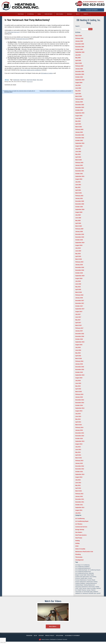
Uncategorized (79, 560)
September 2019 (80, 243)
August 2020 (79, 212)
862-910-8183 (94, 5)
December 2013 (80, 433)
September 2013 (80, 441)
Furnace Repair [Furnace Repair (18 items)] (91, 580)
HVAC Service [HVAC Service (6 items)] (83, 588)
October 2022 (79, 140)
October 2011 (79, 505)
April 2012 (78, 488)
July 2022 (78, 149)
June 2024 (78, 88)
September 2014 (80, 408)
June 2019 (78, 251)
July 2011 (78, 513)
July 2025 (78, 55)
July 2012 (78, 480)
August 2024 (79, 83)
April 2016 (78, 356)
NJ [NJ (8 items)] (76, 590)
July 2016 (78, 347)
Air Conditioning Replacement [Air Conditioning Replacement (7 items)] (83, 572)
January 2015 (79, 397)
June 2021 (78, 185)
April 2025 (78, 60)
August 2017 (79, 312)
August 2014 (79, 411)
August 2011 (79, 510)
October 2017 (79, 306)
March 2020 (79, 226)
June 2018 (78, 284)
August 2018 (79, 278)
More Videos (53, 626)
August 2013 (79, 444)
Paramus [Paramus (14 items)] (84, 590)
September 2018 (80, 276)
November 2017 (80, 303)
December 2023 (80, 105)
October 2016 (79, 339)
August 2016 (79, 345)
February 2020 (79, 229)
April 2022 (78, 157)
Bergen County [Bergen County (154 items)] (79, 575)
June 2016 (78, 350)
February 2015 (79, 394)
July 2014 (78, 414)
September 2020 (80, 209)
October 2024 (79, 77)
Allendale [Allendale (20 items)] (91, 573)
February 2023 (79, 129)
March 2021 (79, 193)
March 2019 (79, 259)
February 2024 (79, 99)
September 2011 (80, 507)
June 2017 (78, 317)
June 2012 (78, 483)
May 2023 (78, 121)
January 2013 (79, 463)
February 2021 (79, 196)
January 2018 (79, 298)
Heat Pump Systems (81, 535)
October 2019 (79, 240)
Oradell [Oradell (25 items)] (79, 590)
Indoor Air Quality (80, 549)
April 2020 (78, 223)
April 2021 (78, 190)
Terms (4, 642)
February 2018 (79, 295)
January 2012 (79, 496)
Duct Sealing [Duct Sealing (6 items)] (93, 577)
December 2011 (80, 499)
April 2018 (78, 289)
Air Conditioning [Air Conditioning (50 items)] (85, 565)
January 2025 (79, 69)
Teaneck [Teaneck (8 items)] (93, 590)
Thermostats (79, 557)
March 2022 (79, 160)
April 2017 (78, 323)
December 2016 (80, 334)
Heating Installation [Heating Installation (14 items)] (80, 583)
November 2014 (80, 403)
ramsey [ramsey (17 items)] (89, 590)
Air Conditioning (80, 518)
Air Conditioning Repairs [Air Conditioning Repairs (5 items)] (94, 570)
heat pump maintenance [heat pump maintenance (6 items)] (82, 587)
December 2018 (80, 267)
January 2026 (79, 41)
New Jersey (40, 80)
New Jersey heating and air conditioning (31, 70)
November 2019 (80, 237)
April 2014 (78, 422)
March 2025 (79, 63)
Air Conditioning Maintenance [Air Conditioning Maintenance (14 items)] (83, 568)
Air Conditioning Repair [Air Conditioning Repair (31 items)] (81, 570)
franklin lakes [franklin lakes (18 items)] (84, 578)
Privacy (2, 642)
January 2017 (79, 331)
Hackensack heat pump (13, 32)
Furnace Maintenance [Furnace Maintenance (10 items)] (81, 580)
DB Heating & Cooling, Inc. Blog (89, 22)
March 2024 (79, 96)
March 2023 (79, 127)
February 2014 (79, 427)
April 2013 (78, 455)
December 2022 (80, 135)
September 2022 (80, 143)
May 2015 (78, 386)
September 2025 (80, 52)
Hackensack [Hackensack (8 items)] (90, 582)
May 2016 (78, 353)
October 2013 (79, 438)
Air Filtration (79, 524)
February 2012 (79, 494)
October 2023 (79, 110)
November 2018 (80, 270)
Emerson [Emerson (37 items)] (78, 578)
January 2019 (79, 265)
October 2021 (79, 174)
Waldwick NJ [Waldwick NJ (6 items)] (79, 593)
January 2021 (79, 198)
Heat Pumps (30, 82)
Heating (78, 541)
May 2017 (78, 320)
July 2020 (78, 215)
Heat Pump (23, 80)
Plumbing (78, 554)
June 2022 (78, 152)
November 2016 (80, 336)
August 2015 (79, 378)
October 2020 (79, 207)
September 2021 (80, 176)
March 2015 (79, 392)
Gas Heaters (79, 532)
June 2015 (78, 383)
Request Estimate (92, 9)
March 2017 (79, 325)
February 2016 (79, 361)
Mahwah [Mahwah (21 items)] (99, 588)
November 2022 (80, 138)
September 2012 (80, 474)
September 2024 (80, 80)
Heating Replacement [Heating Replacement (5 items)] (89, 585)
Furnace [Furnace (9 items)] (90, 578)
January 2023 (79, 132)
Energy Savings (80, 530)
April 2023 (78, 124)
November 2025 (80, 47)
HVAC (77, 546)
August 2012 (79, 477)
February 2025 (79, 66)
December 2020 (80, 201)
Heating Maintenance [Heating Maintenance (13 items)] (91, 583)
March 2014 (79, 425)
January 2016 (79, 364)
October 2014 (79, 405)
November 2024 (80, 74)
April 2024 (78, 94)
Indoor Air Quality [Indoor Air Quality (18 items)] (91, 588)
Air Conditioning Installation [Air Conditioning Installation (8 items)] (82, 567)
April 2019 (78, 256)
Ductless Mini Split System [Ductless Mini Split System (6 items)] (82, 577)
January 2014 (79, 430)
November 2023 (80, 107)
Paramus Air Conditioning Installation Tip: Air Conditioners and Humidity (55, 91)
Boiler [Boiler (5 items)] (85, 575)
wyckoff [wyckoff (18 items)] (98, 593)
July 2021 (78, 182)
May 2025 (78, 58)
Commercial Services (81, 527)
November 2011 (80, 502)
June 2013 (78, 450)
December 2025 (80, 44)
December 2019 (80, 234)
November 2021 (80, 171)
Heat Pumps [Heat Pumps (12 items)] (92, 587)
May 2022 (78, 154)
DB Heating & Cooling (47, 73)
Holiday (78, 543)
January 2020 (79, 232)
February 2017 (79, 328)
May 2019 (78, 254)
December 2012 (80, 466)
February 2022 (79, 163)
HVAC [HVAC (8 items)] (77, 588)
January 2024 (79, 102)
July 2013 (78, 447)
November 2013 (80, 436)
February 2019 (79, 262)
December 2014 (80, 400)
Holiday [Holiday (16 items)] (97, 587)
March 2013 (79, 458)
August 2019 (79, 245)
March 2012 (79, 491)
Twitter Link (7, 80)
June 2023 (78, 118)
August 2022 (79, 146)
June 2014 (78, 416)
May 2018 (78, 287)
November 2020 (80, 204)
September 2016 (80, 342)
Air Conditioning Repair (82, 521)
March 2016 (79, 358)
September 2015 (80, 375)
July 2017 (78, 314)
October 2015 (79, 372)
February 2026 (79, 38)
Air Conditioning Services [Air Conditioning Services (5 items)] (82, 573)
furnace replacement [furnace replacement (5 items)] (81, 582)
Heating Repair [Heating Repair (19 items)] (79, 585)
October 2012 (79, 472)
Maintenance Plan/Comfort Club (84, 552)
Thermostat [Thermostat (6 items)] (78, 592)
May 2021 (78, 187)
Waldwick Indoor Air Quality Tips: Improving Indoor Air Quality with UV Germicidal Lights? (20, 91)
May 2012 (78, 485)
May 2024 (78, 91)
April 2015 (78, 389)
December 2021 (80, 168)
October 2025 (79, 49)
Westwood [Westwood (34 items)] (85, 593)
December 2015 (80, 367)
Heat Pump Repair (31, 80)
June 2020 (78, 218)
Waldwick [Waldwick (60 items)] (96, 592)
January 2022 (79, 165)
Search (90, 29)
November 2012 (80, 469)
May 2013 (78, 452)
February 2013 (79, 461)
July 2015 (78, 381)
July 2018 (78, 281)
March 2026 (79, 36)
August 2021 (79, 179)
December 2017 (80, 301)
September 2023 (80, 113)
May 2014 (78, 419)
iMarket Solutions (45, 639)
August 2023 (79, 116)
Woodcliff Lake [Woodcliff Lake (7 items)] (92, 593)
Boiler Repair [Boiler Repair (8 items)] (90, 575)
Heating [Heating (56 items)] (95, 582)
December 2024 (80, 71)
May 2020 (78, 220)
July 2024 (78, 85)
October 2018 (79, 273)
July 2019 (78, 248)
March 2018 (79, 292)
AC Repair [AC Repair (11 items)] (78, 565)
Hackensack (16, 80)
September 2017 (80, 309)
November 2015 (80, 369)
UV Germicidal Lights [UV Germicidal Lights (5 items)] (87, 592)
